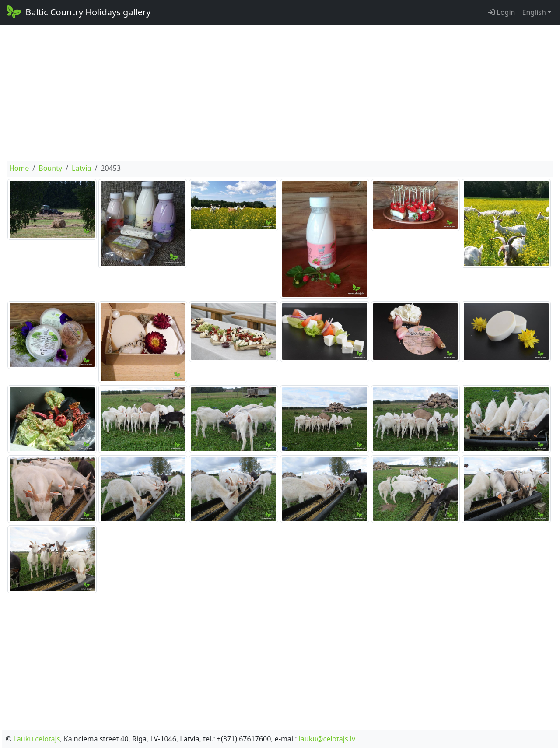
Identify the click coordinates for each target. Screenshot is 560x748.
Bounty (50, 168)
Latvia (81, 168)
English (534, 12)
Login (501, 12)
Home (19, 168)
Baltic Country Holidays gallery (78, 11)
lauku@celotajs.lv (327, 739)
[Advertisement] (280, 93)
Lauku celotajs (37, 739)
